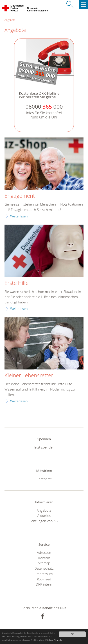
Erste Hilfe (17, 283)
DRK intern (44, 584)
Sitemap (44, 563)
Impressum (44, 574)
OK (72, 634)
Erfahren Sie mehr (54, 640)
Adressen (44, 552)
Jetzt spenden (44, 447)
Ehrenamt (44, 479)
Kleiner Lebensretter (29, 376)
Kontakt (44, 558)
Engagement (20, 196)
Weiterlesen (19, 216)
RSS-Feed (44, 579)
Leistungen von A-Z (44, 521)
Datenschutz (44, 568)
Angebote (10, 20)
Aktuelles (44, 515)
